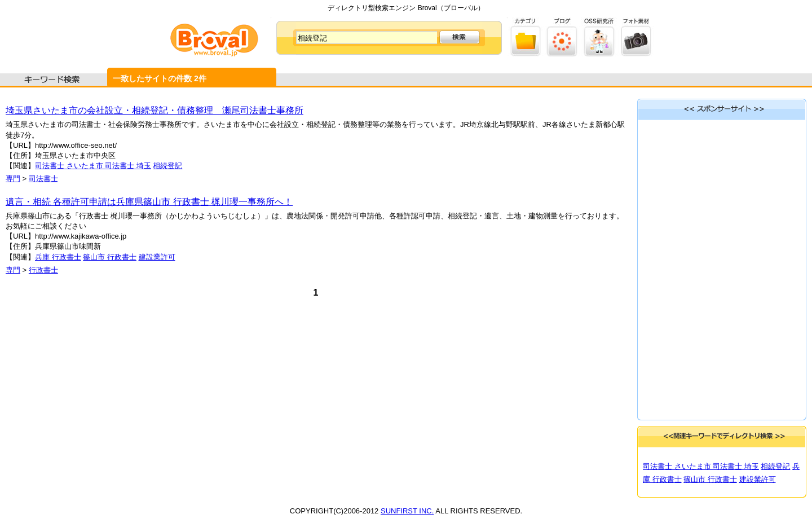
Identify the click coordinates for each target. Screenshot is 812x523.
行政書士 (43, 270)
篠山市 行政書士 (110, 257)
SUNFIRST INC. (407, 511)
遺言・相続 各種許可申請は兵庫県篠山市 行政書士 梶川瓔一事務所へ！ (149, 202)
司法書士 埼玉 (128, 166)
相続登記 (167, 166)
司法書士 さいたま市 (70, 166)
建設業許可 (157, 257)
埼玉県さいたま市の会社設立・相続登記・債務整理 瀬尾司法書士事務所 (155, 110)
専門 (13, 179)
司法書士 (43, 179)
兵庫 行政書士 (58, 257)
